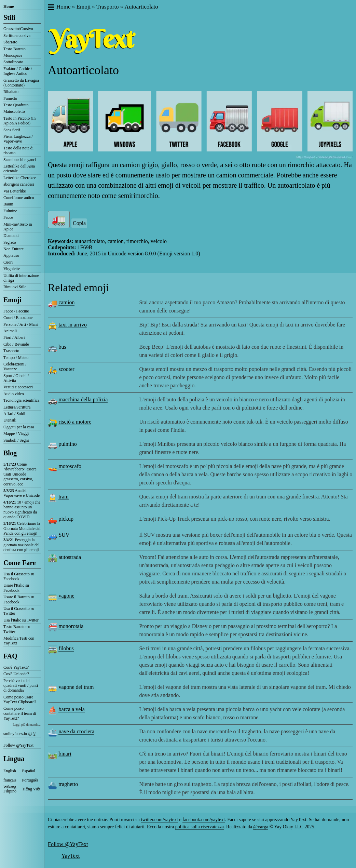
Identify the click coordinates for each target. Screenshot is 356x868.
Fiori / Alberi (14, 337)
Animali (10, 331)
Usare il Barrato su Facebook (19, 599)
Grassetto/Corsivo (18, 29)
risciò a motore (75, 422)
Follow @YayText (18, 745)
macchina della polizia (83, 399)
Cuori (8, 262)
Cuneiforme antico (19, 198)
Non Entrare (13, 249)
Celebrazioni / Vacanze (15, 366)
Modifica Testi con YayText (19, 641)
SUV (64, 535)
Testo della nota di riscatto (18, 150)
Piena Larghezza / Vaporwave (18, 139)
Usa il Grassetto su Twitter (19, 611)
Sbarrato (10, 42)
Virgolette (12, 269)
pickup (66, 519)
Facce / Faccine (16, 311)
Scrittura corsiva (17, 36)
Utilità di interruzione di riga (21, 278)
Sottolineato (13, 62)
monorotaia (71, 626)
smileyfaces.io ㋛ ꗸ (19, 734)
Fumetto (10, 98)
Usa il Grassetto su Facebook (19, 576)
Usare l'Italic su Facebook (16, 588)
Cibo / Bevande (16, 344)
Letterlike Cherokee (20, 178)
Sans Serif (12, 130)
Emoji (12, 300)
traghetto (68, 784)
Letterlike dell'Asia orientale (19, 169)
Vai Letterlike (15, 191)
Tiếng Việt (31, 789)
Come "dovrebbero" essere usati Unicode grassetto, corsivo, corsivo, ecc (20, 474)
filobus (66, 648)
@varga (261, 827)
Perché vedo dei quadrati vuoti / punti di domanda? (21, 686)
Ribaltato (11, 92)
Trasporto (11, 351)
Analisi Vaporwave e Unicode (22, 493)
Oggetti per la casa (19, 427)
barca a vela (71, 709)
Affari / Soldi (14, 414)
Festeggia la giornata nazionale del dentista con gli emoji (22, 545)
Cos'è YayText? (16, 667)
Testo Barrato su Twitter (17, 629)
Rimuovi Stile (15, 287)
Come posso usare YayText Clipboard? (20, 699)
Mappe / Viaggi (16, 433)
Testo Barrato (15, 49)
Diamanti (11, 236)
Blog (10, 453)
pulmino (67, 444)
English (10, 771)
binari (65, 754)
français (10, 780)
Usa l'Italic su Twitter (21, 620)
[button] (51, 8)
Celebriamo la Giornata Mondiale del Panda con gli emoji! (22, 528)
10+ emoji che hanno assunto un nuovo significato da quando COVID (22, 510)
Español (29, 771)
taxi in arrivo (73, 325)
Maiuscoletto (14, 111)
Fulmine (10, 211)
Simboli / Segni (16, 440)
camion (66, 302)
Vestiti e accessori (18, 387)
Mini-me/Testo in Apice (18, 227)
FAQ (10, 656)
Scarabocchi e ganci (20, 160)
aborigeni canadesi (19, 184)
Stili (9, 17)
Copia (79, 223)
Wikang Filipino (10, 789)
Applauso (11, 255)
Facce (8, 217)
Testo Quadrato (16, 105)
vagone (66, 596)
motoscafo (70, 466)
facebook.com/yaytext (204, 820)
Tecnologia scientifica (21, 400)
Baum (8, 204)
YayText (71, 856)
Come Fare (20, 563)
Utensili (10, 420)
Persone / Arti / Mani (21, 324)
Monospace (13, 55)
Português (30, 780)
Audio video (14, 394)
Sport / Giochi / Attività (16, 378)
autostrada (70, 557)
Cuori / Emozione (18, 318)
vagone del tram (76, 687)
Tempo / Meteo (16, 358)
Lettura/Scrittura (17, 407)
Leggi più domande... (27, 725)
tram (63, 497)
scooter (66, 369)
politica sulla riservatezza (200, 827)
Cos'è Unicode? (16, 674)
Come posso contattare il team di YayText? (20, 713)
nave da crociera (76, 731)
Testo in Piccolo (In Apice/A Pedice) (19, 121)
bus (62, 347)
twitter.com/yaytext (160, 820)
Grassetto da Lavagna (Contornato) (21, 83)
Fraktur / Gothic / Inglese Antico (18, 71)
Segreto (10, 242)
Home (9, 6)
